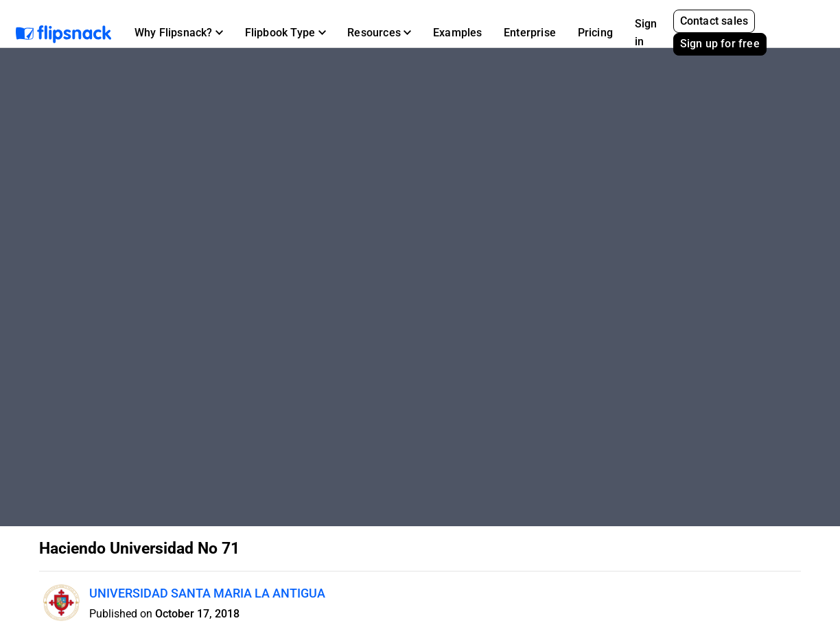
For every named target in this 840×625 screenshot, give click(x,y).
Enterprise (530, 33)
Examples (458, 33)
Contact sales (714, 21)
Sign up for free (720, 44)
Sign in (646, 33)
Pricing (595, 33)
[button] (179, 33)
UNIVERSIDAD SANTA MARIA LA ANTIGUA (207, 593)
